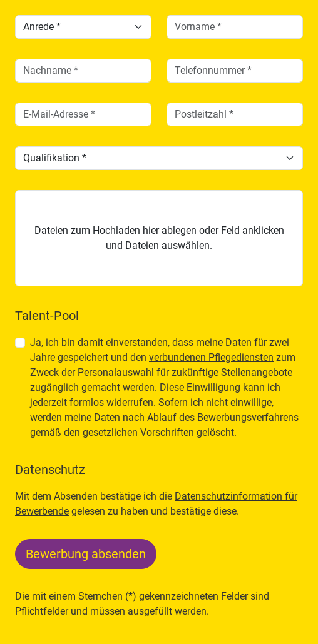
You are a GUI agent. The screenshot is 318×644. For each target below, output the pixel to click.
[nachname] (83, 71)
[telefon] (235, 71)
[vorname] (235, 27)
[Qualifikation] (159, 158)
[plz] (235, 114)
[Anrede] (83, 27)
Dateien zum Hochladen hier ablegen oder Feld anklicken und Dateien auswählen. (159, 238)
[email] (83, 114)
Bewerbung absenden (86, 554)
